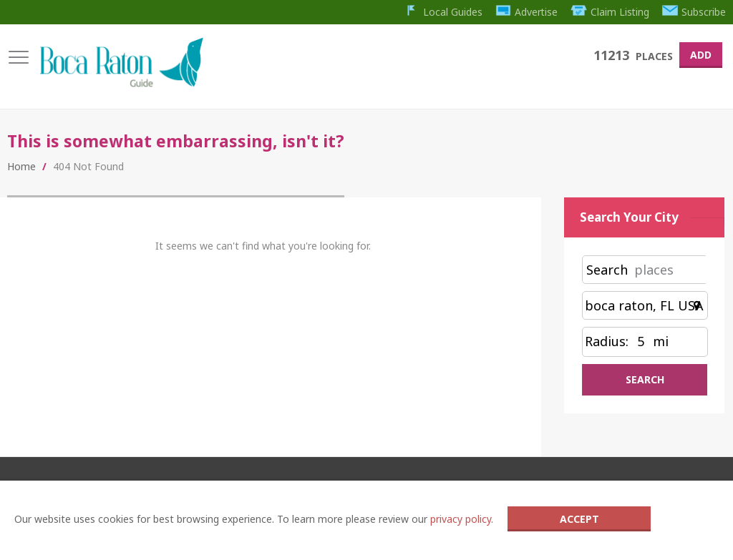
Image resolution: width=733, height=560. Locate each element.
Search (607, 270)
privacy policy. (462, 519)
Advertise (526, 12)
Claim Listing (610, 12)
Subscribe (694, 12)
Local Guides (441, 12)
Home (21, 167)
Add (701, 55)
